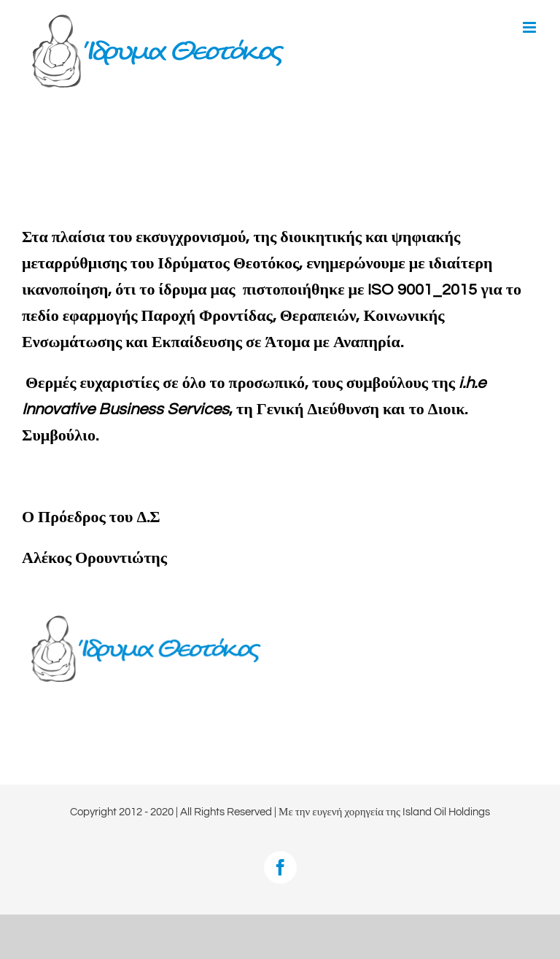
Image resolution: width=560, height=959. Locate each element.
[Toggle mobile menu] (530, 27)
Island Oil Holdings (446, 812)
